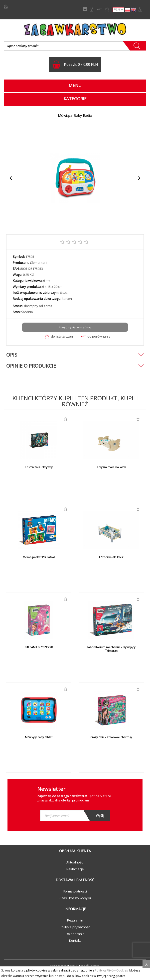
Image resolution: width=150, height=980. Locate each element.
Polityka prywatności (75, 927)
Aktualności (75, 862)
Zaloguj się (140, 9)
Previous (11, 178)
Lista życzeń (107, 9)
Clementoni (39, 263)
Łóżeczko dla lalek (111, 557)
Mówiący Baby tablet (39, 737)
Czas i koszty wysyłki (75, 898)
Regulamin (75, 920)
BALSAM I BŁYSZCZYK (39, 647)
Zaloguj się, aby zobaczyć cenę (75, 327)
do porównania (96, 336)
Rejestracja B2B (92, 9)
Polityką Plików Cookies (111, 970)
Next (139, 178)
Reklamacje (75, 869)
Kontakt (75, 940)
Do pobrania (75, 934)
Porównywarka (99, 9)
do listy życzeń (59, 336)
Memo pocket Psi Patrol (39, 557)
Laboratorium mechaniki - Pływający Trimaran (111, 649)
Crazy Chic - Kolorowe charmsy (111, 737)
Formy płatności (75, 891)
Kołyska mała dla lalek (111, 467)
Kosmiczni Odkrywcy (39, 467)
